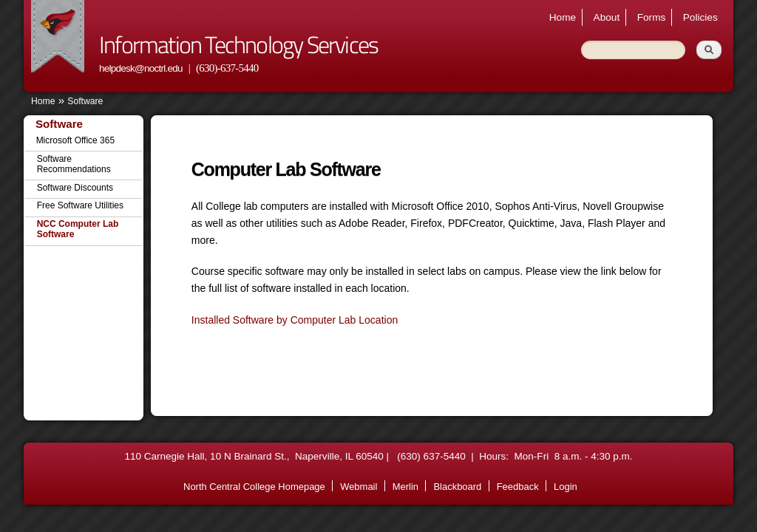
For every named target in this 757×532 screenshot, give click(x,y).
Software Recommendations (74, 164)
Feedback (518, 487)
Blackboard (457, 487)
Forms (652, 17)
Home (563, 17)
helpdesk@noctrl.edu (141, 68)
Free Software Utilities (80, 205)
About (607, 17)
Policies (700, 17)
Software (85, 101)
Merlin (405, 487)
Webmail (359, 487)
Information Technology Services (238, 44)
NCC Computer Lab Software (78, 229)
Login (566, 487)
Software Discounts (75, 188)
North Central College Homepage (254, 487)
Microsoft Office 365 (76, 140)
